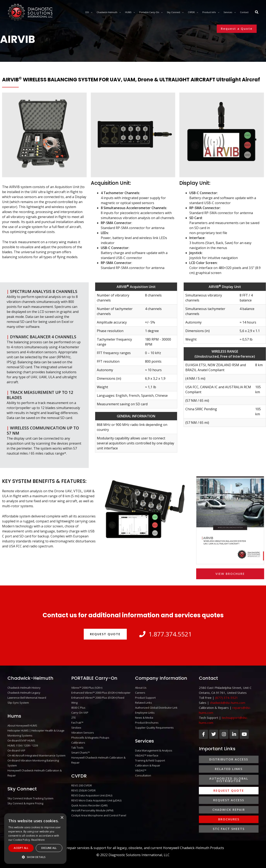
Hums (14, 716)
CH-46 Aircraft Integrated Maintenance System (36, 755)
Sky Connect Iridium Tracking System (30, 798)
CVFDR (79, 776)
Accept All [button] (21, 848)
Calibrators (78, 743)
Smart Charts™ (81, 753)
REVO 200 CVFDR (82, 785)
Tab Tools (77, 748)
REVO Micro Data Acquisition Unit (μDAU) (96, 800)
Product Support (145, 698)
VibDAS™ (141, 770)
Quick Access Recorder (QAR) (89, 805)
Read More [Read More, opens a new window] (38, 840)
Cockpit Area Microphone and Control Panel (99, 815)
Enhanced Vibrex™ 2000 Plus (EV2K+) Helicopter (101, 693)
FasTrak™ (77, 723)
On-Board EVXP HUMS (21, 740)
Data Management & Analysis (154, 750)
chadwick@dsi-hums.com (228, 703)
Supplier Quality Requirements (154, 728)
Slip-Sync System (18, 703)
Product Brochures (147, 723)
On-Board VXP (16, 750)
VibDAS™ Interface (147, 755)
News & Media (144, 718)
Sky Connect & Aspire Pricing (25, 803)
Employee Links (145, 713)
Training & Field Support (150, 760)
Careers (140, 693)
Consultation (143, 775)
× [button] (62, 818)
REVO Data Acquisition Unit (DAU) (92, 795)
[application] (91, 12)
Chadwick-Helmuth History (24, 688)
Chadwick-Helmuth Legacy (24, 693)
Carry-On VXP (80, 713)
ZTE (74, 718)
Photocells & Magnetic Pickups (90, 738)
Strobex (76, 728)
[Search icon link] (257, 12)
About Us (141, 688)
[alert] (35, 839)
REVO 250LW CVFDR (83, 790)
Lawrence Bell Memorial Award (27, 698)
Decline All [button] (49, 848)
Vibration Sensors (83, 733)
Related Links (143, 703)
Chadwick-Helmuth (30, 678)
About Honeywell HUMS (22, 725)
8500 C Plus (78, 708)
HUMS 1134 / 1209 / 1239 (23, 745)
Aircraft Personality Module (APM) (92, 810)
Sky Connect (22, 789)
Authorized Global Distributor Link (156, 708)
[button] (237, 29)
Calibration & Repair (148, 765)
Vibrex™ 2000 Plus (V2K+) (87, 688)
